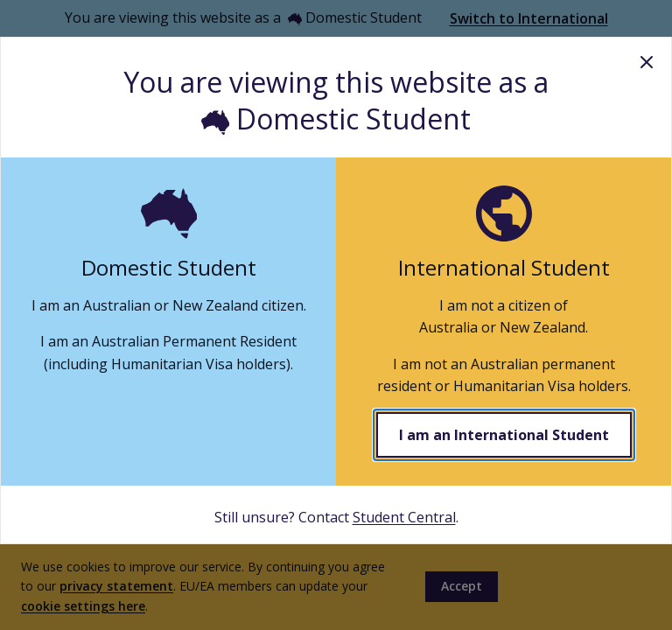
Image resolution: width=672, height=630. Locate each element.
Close (647, 62)
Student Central (404, 517)
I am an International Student (504, 435)
